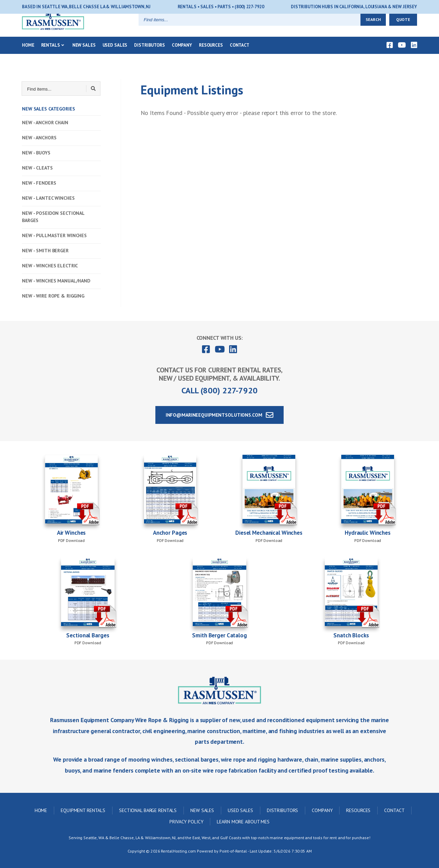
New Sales (84, 56)
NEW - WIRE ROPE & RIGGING (53, 296)
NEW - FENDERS (39, 183)
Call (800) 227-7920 (219, 390)
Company (182, 56)
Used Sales (115, 56)
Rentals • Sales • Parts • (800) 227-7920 (221, 7)
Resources (211, 56)
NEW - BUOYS (36, 153)
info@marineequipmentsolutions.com (220, 415)
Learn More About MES (243, 822)
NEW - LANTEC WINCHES (48, 198)
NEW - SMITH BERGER (45, 251)
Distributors (150, 56)
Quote (403, 31)
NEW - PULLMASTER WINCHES (54, 235)
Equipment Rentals (83, 810)
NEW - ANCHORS (39, 138)
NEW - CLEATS (37, 168)
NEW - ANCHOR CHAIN (45, 123)
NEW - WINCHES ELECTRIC (50, 266)
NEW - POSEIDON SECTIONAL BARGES (53, 217)
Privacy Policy (186, 822)
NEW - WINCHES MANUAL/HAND (56, 281)
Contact (240, 56)
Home (28, 56)
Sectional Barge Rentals (148, 810)
